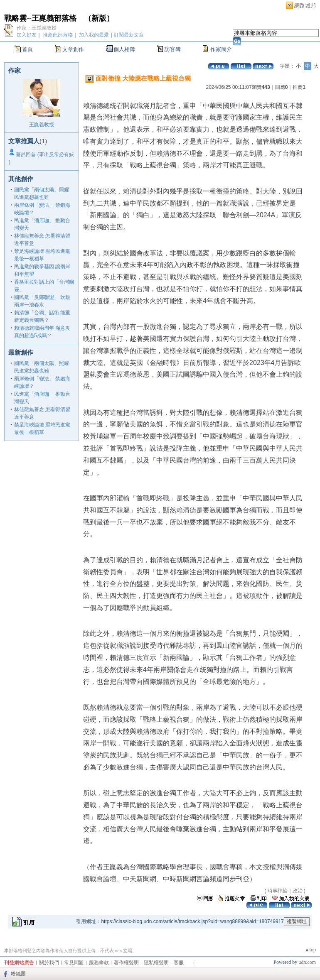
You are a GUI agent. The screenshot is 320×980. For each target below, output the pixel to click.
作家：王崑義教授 (37, 28)
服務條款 (99, 963)
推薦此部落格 (58, 35)
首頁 (27, 49)
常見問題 (74, 963)
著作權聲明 (126, 963)
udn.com (307, 962)
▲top (310, 950)
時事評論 (278, 891)
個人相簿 (124, 49)
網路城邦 (305, 6)
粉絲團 (18, 974)
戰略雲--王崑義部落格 (40, 18)
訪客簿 (173, 49)
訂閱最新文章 (129, 35)
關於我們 (49, 963)
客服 (179, 963)
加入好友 (27, 35)
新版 (99, 18)
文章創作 (73, 49)
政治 (298, 891)
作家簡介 (221, 49)
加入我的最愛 (94, 35)
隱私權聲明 (156, 963)
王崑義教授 (42, 125)
